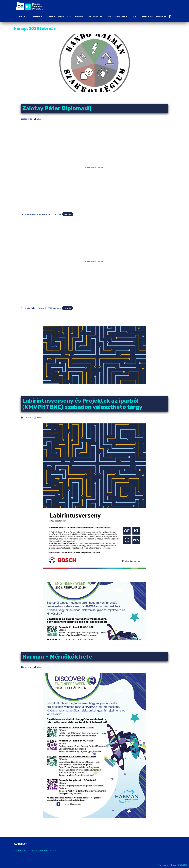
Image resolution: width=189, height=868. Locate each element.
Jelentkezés (147, 17)
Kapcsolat (161, 17)
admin (39, 119)
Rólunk (23, 17)
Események (50, 17)
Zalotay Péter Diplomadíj (57, 108)
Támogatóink (64, 17)
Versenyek (37, 17)
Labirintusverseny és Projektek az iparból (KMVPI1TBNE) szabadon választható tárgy (82, 404)
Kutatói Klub (95, 17)
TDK (135, 17)
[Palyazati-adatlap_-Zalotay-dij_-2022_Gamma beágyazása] (95, 261)
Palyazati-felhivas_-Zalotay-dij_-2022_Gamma (41, 214)
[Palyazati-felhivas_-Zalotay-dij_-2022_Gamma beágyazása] (95, 167)
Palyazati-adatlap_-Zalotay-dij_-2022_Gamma (41, 308)
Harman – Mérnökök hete (57, 657)
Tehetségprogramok (117, 17)
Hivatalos (79, 17)
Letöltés (68, 214)
